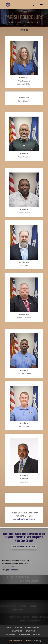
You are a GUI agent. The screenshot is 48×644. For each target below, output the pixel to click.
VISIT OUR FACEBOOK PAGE (24, 547)
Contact (36, 634)
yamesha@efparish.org (24, 519)
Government (11, 634)
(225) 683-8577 (8, 567)
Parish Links (25, 634)
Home (9, 628)
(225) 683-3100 (12, 570)
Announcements (32, 628)
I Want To (18, 628)
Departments (16, 631)
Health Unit (30, 631)
